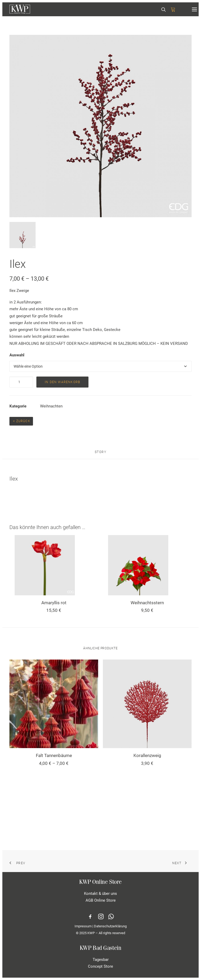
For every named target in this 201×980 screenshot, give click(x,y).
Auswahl (17, 355)
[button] (194, 9)
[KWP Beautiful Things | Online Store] (20, 9)
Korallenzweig (147, 755)
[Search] (161, 9)
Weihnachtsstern (147, 603)
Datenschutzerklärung (110, 926)
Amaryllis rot (54, 603)
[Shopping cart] (171, 9)
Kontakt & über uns (100, 894)
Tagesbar (101, 960)
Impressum (83, 926)
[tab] (101, 454)
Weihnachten (51, 406)
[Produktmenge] (21, 382)
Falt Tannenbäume (54, 755)
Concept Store (100, 966)
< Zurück (21, 421)
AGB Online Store (101, 900)
